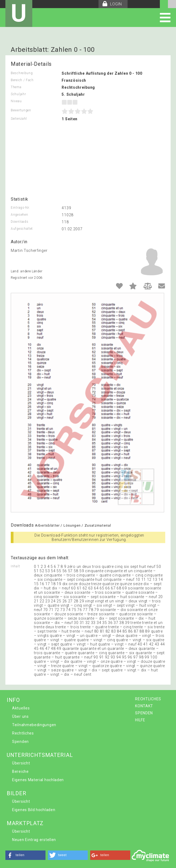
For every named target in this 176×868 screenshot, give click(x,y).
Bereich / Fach (22, 80)
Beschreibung (22, 73)
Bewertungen (21, 110)
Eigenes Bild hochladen (34, 810)
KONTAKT (144, 706)
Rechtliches (23, 733)
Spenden (20, 742)
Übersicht (21, 763)
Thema (16, 87)
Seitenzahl (19, 119)
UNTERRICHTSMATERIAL (40, 755)
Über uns (20, 716)
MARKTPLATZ (25, 823)
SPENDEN (144, 713)
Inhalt (15, 566)
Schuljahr (18, 94)
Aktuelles (21, 708)
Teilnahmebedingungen (34, 725)
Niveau (16, 101)
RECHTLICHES (148, 699)
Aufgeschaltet (22, 229)
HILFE (140, 720)
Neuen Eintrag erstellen (34, 840)
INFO (13, 700)
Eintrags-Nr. (20, 208)
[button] (25, 855)
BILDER (16, 793)
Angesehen (19, 215)
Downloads (20, 222)
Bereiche (20, 771)
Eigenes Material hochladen (38, 780)
